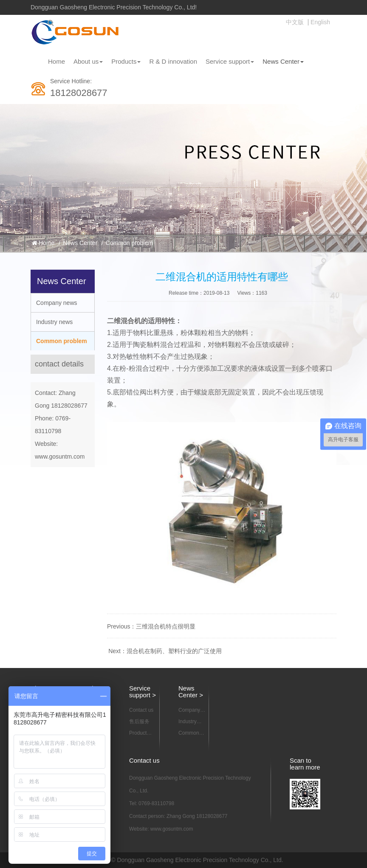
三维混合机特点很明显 (166, 626)
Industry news (54, 322)
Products (126, 61)
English (320, 22)
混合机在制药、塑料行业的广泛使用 (174, 651)
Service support (230, 61)
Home (56, 61)
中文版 (295, 22)
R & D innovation (173, 61)
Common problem (129, 243)
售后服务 (139, 721)
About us (88, 61)
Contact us (141, 710)
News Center (283, 61)
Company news (57, 303)
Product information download (142, 733)
